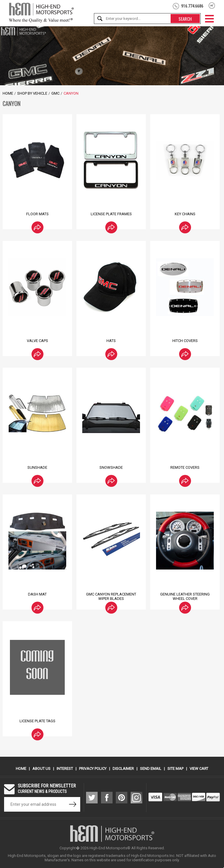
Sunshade (37, 467)
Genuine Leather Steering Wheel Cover (185, 596)
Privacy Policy (93, 769)
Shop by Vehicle (32, 93)
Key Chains (185, 214)
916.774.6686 (192, 6)
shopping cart (212, 6)
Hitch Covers (185, 341)
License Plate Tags (37, 721)
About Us (41, 769)
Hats (111, 341)
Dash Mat (37, 594)
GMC (55, 93)
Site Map (175, 769)
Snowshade (111, 467)
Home (8, 93)
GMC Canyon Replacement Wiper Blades (111, 596)
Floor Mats (37, 214)
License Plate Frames (111, 214)
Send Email (151, 769)
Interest (65, 769)
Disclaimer (123, 769)
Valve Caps (37, 341)
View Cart (199, 769)
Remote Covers (185, 467)
